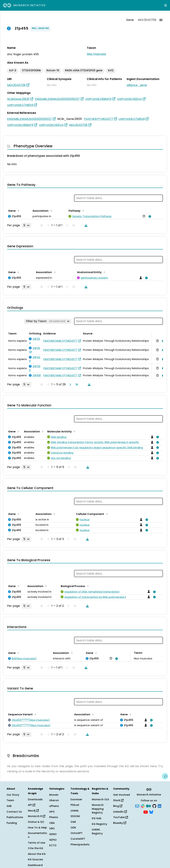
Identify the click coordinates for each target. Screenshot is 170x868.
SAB (9, 806)
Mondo (54, 795)
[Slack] (143, 806)
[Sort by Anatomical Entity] (104, 272)
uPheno (54, 806)
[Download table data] (85, 225)
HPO (52, 812)
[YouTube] (146, 812)
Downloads (35, 799)
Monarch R (37, 816)
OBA (52, 823)
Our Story (13, 795)
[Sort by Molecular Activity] (74, 431)
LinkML (75, 811)
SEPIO (53, 840)
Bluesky (120, 823)
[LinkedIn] (160, 806)
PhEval (75, 805)
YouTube (121, 817)
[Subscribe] (137, 806)
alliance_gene (137, 85)
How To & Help (37, 828)
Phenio (54, 817)
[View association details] (149, 216)
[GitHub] (154, 806)
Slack (118, 800)
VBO (52, 828)
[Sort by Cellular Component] (106, 514)
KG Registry (99, 824)
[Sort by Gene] (18, 210)
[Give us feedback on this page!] (165, 776)
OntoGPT (77, 833)
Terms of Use (37, 843)
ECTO (53, 845)
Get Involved (122, 795)
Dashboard (35, 865)
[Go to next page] (69, 384)
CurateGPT (78, 839)
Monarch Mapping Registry (98, 809)
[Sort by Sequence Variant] (35, 714)
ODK (73, 828)
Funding (12, 823)
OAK (73, 822)
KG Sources (35, 859)
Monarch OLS (100, 799)
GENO (53, 834)
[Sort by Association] (51, 210)
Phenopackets (80, 844)
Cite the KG (36, 848)
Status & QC (36, 822)
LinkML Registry (97, 831)
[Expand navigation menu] (166, 5)
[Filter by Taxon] (48, 321)
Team (10, 800)
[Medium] (149, 806)
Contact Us (14, 812)
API (32, 805)
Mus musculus (96, 54)
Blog (118, 806)
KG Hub (97, 818)
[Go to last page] (76, 384)
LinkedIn (120, 812)
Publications (15, 817)
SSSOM (75, 816)
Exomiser (76, 799)
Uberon (54, 800)
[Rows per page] (26, 225)
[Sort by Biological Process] (87, 586)
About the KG (37, 854)
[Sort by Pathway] (83, 210)
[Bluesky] (151, 812)
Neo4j (33, 811)
